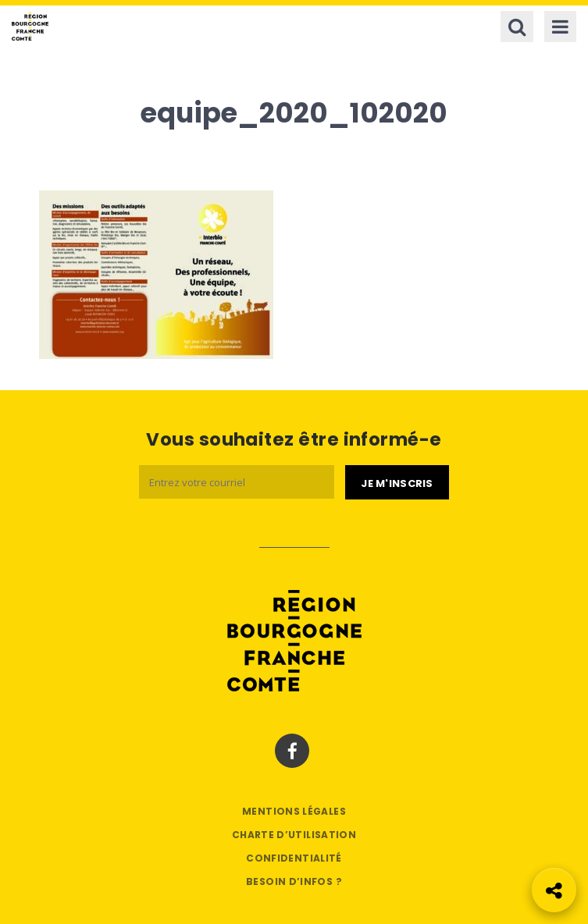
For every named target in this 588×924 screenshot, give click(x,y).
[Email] (237, 482)
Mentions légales (294, 811)
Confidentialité (294, 858)
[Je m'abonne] (397, 482)
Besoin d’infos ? (294, 881)
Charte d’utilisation (294, 835)
